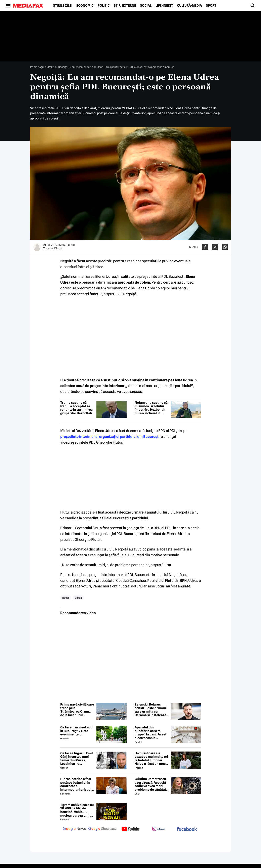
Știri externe (125, 6)
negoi (66, 598)
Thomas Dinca (52, 248)
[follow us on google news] (74, 829)
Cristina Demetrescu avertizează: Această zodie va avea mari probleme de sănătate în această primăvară (151, 784)
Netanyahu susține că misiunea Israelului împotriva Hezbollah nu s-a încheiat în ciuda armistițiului (151, 408)
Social (146, 6)
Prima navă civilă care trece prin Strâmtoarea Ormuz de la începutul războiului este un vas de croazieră (77, 710)
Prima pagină (38, 67)
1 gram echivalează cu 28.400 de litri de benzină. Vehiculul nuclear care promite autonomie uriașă (77, 810)
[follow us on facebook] (187, 829)
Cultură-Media (189, 6)
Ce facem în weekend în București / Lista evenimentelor (76, 731)
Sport (211, 6)
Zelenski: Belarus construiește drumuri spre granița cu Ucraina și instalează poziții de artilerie (151, 710)
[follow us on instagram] (159, 829)
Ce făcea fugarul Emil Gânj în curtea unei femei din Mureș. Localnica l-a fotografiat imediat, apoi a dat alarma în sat (77, 759)
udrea (78, 598)
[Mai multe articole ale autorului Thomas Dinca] (37, 247)
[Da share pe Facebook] (205, 247)
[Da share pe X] (215, 247)
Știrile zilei (63, 6)
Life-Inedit (164, 6)
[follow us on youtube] (131, 829)
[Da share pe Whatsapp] (225, 247)
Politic (104, 6)
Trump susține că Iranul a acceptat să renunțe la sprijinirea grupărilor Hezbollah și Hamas (76, 408)
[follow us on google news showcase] (102, 829)
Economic (85, 6)
